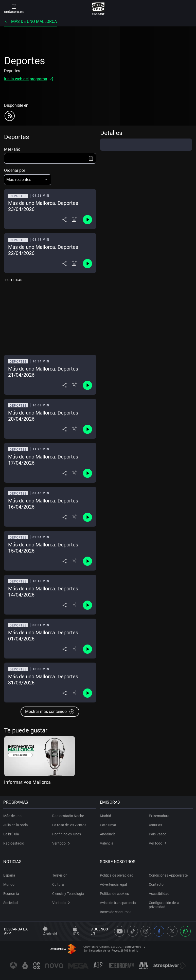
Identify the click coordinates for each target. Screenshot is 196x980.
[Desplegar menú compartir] (65, 220)
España (10, 875)
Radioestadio (14, 843)
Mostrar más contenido (50, 712)
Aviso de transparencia (119, 903)
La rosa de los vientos (69, 825)
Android (50, 931)
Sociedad (11, 903)
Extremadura (159, 816)
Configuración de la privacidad (164, 905)
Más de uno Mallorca (30, 21)
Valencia (107, 843)
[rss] (10, 116)
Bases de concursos (116, 912)
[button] (28, 180)
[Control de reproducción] (87, 220)
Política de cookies (115, 894)
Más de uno (13, 816)
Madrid (106, 816)
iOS (76, 931)
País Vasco (158, 834)
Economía (12, 894)
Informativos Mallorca (28, 782)
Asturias (155, 825)
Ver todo (61, 843)
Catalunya (109, 825)
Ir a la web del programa (26, 79)
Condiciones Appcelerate (168, 875)
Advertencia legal (114, 884)
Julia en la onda (16, 825)
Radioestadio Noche (68, 816)
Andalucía (109, 834)
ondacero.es (14, 9)
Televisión (60, 875)
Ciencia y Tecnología (68, 894)
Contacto (156, 884)
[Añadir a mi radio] (74, 220)
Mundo (10, 884)
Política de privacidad (117, 875)
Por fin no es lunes (67, 834)
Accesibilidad (159, 894)
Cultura (58, 884)
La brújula (12, 834)
